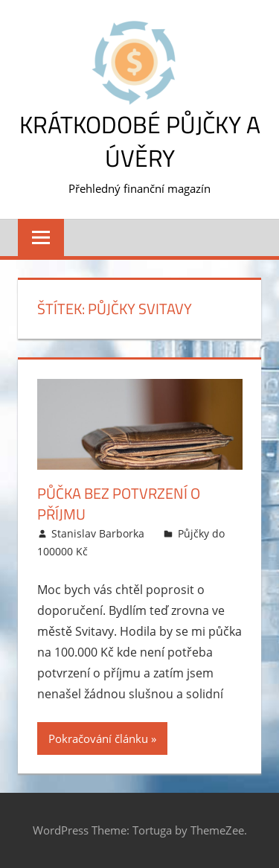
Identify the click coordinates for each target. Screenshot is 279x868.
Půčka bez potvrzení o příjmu (119, 504)
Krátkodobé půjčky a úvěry (140, 141)
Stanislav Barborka (98, 533)
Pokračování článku (98, 738)
